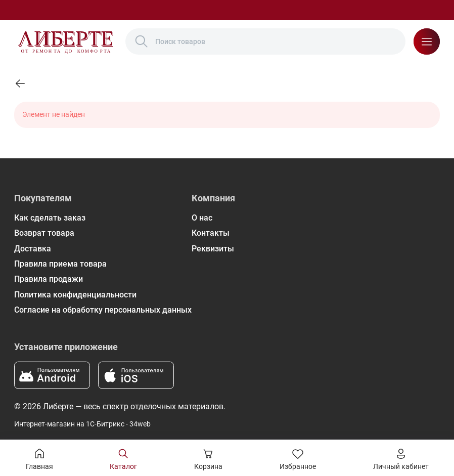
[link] (20, 83)
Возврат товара (44, 233)
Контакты (211, 233)
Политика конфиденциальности (75, 295)
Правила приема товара (60, 264)
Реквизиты (213, 249)
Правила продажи (49, 279)
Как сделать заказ (50, 218)
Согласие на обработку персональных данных (103, 310)
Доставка (33, 249)
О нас (202, 218)
